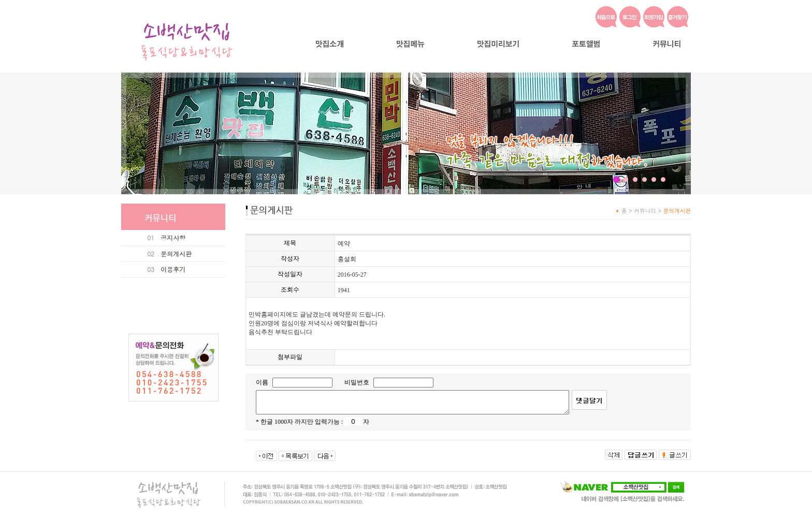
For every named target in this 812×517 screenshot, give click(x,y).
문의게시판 (176, 254)
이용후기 (173, 269)
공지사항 (173, 238)
